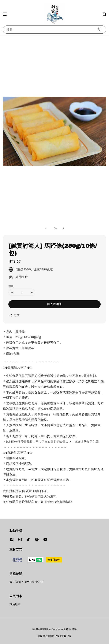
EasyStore (70, 629)
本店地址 (15, 604)
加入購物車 (54, 304)
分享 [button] (14, 315)
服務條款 (43, 636)
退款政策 (67, 636)
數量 (11, 286)
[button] (5, 14)
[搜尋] (100, 29)
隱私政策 (55, 636)
